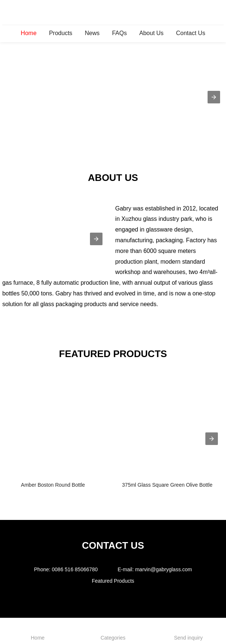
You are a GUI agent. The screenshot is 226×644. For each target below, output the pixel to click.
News (92, 33)
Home (29, 33)
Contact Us (190, 33)
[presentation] (212, 439)
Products (61, 33)
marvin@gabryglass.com (163, 569)
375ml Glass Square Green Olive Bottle (167, 485)
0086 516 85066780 (75, 569)
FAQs (119, 33)
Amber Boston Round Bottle (53, 485)
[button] (214, 97)
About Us (152, 33)
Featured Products (113, 581)
